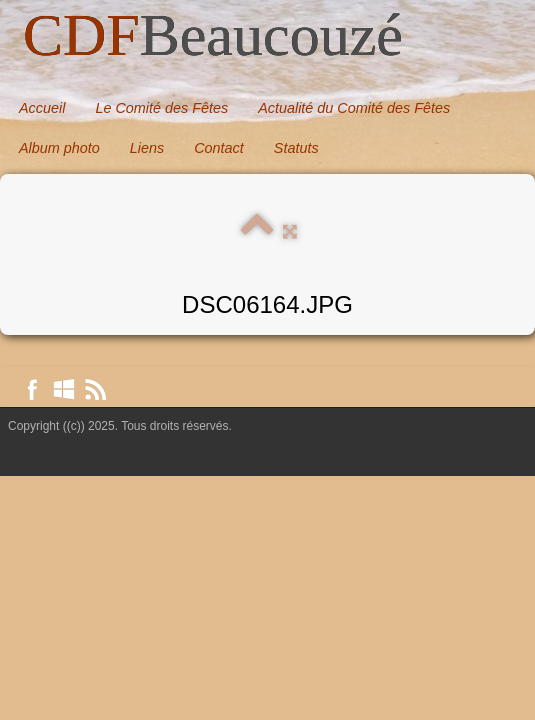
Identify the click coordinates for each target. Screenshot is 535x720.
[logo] (213, 36)
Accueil (42, 108)
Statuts (296, 148)
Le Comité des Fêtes (161, 108)
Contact (219, 148)
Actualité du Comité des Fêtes (354, 108)
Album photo (59, 148)
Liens (147, 148)
